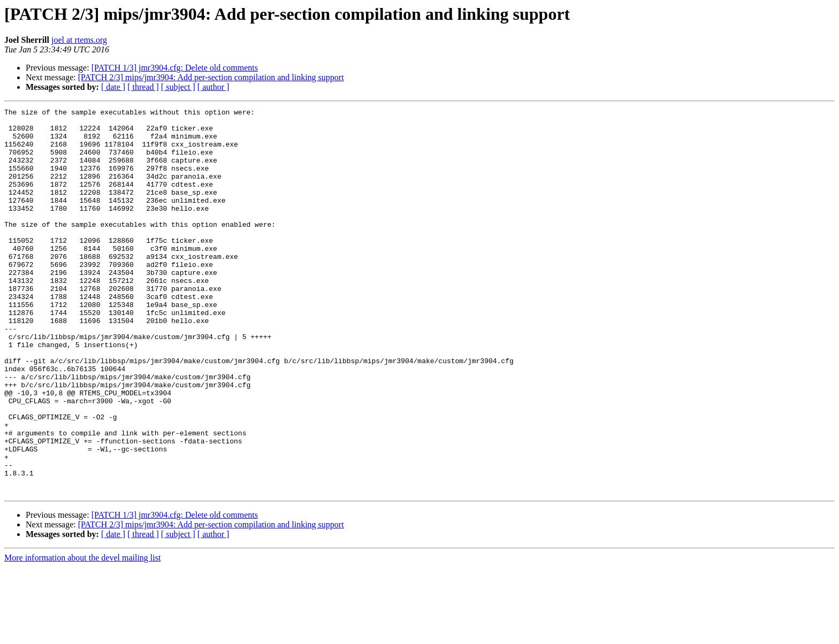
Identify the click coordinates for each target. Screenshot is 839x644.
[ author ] (213, 87)
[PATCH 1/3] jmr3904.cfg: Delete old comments (175, 68)
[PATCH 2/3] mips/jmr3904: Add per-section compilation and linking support (211, 77)
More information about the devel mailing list (82, 635)
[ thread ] (143, 87)
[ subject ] (178, 87)
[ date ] (113, 87)
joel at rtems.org (79, 40)
